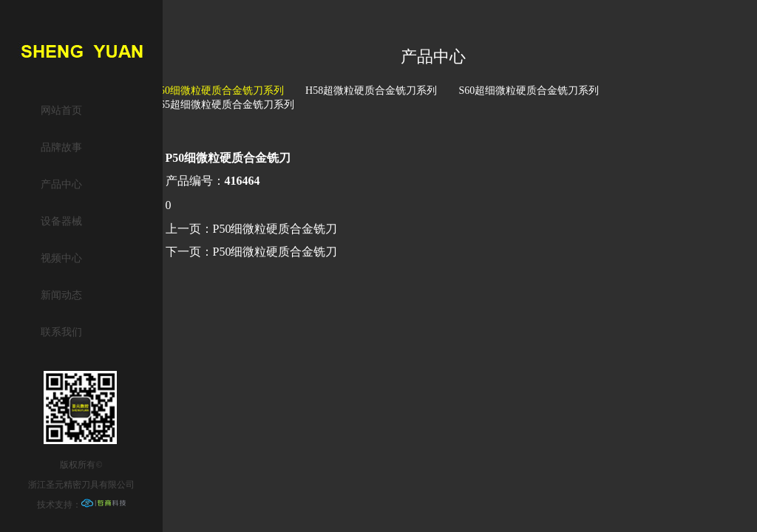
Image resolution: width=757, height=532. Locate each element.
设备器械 (61, 221)
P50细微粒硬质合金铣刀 (275, 229)
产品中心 (61, 184)
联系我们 (61, 332)
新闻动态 (61, 295)
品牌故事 (61, 147)
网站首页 (61, 110)
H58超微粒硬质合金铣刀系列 (371, 91)
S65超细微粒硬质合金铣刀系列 (224, 105)
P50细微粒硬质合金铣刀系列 (219, 91)
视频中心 (61, 258)
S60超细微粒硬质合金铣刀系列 (529, 91)
